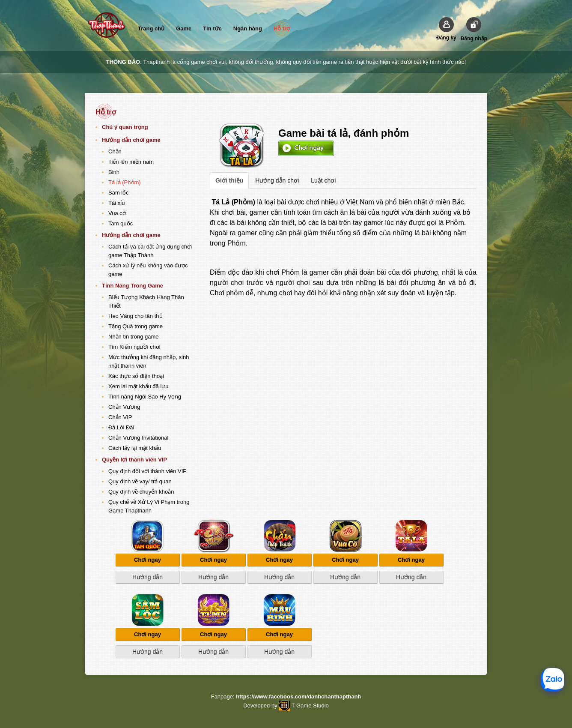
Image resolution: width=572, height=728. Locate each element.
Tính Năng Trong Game (133, 286)
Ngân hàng (248, 28)
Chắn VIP (120, 417)
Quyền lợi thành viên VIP (134, 460)
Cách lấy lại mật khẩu (135, 448)
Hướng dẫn (147, 577)
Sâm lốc (119, 193)
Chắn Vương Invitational (138, 438)
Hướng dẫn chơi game (131, 140)
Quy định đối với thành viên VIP (147, 471)
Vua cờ (117, 213)
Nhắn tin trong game (134, 337)
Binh (114, 172)
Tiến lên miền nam (131, 162)
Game (184, 28)
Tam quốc (121, 223)
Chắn (115, 151)
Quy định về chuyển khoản (141, 492)
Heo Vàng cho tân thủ (136, 316)
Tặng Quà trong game (136, 326)
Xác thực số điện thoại (136, 376)
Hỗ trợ (282, 28)
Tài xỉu (116, 203)
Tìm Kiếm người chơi (134, 347)
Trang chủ (151, 28)
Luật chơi (323, 180)
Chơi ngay (306, 148)
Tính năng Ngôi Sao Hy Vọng (145, 397)
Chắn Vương (124, 407)
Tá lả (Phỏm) (125, 182)
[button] (446, 29)
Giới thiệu (229, 180)
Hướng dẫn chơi (277, 180)
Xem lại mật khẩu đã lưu (139, 386)
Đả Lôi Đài (121, 427)
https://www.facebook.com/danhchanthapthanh (298, 697)
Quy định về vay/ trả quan (140, 481)
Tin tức (212, 28)
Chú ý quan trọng (125, 127)
